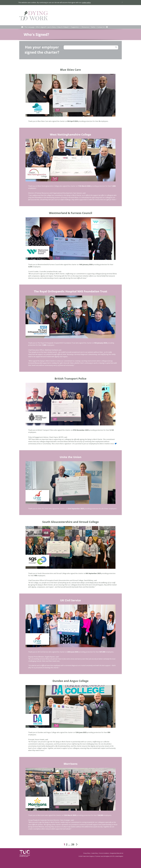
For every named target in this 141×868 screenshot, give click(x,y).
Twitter (93, 27)
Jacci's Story (52, 27)
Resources (85, 27)
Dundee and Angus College (70, 681)
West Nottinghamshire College (70, 134)
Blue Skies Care (70, 70)
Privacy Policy (87, 853)
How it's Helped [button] (63, 27)
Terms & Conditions (104, 853)
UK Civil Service (70, 600)
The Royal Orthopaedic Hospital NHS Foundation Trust (71, 291)
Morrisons (71, 764)
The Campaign (30, 27)
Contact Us (101, 27)
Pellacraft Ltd (120, 853)
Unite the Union (71, 457)
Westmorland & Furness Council (71, 213)
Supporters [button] (76, 27)
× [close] (122, 2)
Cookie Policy (95, 853)
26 (73, 844)
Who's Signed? (41, 27)
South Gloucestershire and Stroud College (70, 522)
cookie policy (86, 2)
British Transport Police (70, 379)
